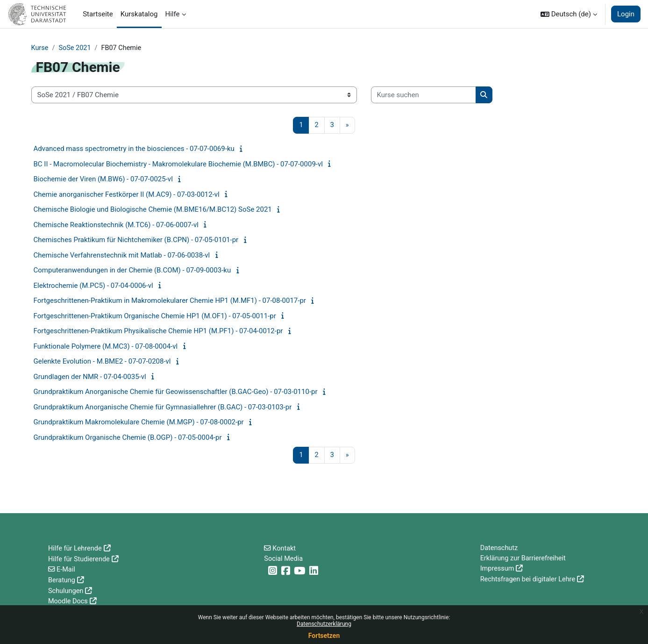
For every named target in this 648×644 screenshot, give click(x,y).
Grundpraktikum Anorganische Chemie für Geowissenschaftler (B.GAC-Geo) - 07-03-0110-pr (176, 393)
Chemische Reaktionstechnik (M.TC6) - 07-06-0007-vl (116, 225)
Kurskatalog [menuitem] (139, 14)
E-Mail (67, 570)
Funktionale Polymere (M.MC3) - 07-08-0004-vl (106, 347)
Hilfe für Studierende (80, 559)
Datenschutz (500, 549)
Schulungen (66, 591)
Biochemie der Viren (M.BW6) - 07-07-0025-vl (103, 180)
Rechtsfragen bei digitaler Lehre (530, 580)
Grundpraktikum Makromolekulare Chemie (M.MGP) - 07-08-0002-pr (139, 423)
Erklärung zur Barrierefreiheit (525, 559)
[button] (569, 14)
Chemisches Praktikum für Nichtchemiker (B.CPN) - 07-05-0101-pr (136, 241)
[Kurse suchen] (424, 96)
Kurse (40, 48)
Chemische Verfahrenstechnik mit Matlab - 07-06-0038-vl (122, 256)
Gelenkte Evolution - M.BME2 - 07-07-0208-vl (102, 362)
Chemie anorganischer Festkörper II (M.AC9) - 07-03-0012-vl (127, 195)
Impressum (498, 570)
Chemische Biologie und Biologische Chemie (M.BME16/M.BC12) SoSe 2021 (153, 210)
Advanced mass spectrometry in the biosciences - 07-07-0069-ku (134, 150)
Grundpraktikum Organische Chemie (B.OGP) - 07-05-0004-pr (128, 438)
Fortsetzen (324, 636)
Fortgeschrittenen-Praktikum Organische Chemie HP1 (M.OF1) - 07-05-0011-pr (155, 316)
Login (626, 14)
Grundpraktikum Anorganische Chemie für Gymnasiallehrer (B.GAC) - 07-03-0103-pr (163, 408)
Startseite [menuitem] (98, 14)
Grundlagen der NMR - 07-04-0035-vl (90, 377)
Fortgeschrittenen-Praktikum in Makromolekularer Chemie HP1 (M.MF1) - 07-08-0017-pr (170, 301)
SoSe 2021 (76, 48)
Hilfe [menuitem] (173, 14)
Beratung (62, 580)
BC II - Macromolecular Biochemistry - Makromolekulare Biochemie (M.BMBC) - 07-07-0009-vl (178, 165)
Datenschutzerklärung (324, 624)
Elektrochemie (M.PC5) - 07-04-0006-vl (93, 286)
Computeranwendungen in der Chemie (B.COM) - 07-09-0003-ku (132, 271)
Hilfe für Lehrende (76, 549)
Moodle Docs (69, 601)
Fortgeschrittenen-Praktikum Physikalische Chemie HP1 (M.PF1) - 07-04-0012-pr (158, 332)
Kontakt (285, 549)
